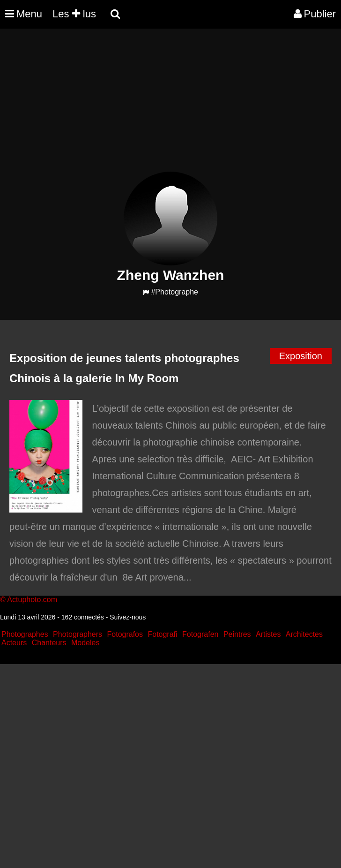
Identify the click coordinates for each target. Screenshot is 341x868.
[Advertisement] (170, 106)
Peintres (237, 634)
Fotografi (162, 634)
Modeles (85, 643)
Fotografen (200, 634)
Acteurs (14, 643)
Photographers (78, 634)
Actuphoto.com (32, 600)
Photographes (25, 634)
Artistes (268, 634)
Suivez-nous (128, 617)
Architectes (304, 634)
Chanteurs (49, 643)
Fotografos (125, 634)
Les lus (74, 14)
